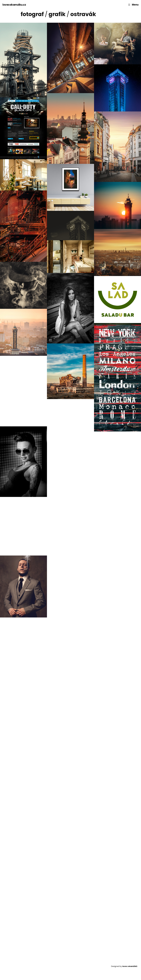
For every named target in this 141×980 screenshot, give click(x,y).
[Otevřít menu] (133, 5)
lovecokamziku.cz (14, 5)
